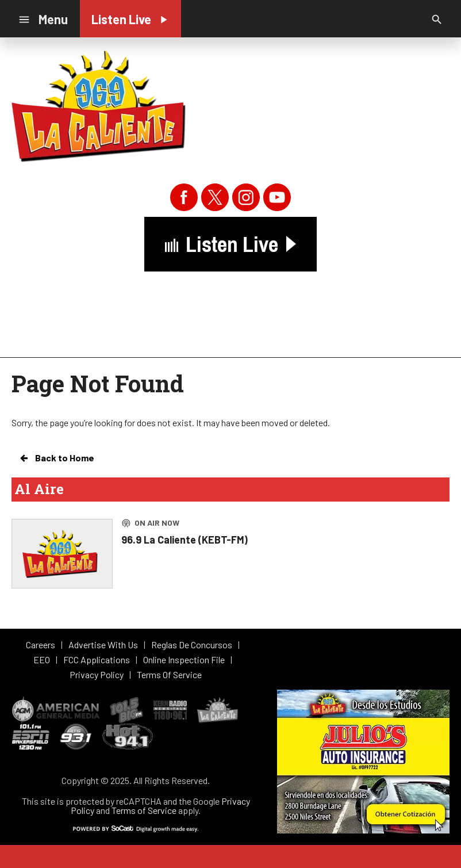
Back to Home (56, 458)
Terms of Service (144, 810)
